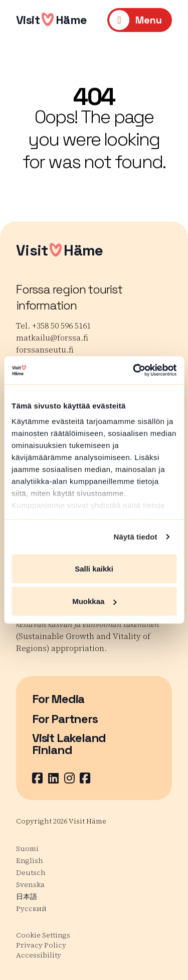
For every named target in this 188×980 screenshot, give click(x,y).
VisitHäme (52, 20)
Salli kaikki (94, 568)
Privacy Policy (41, 945)
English (30, 860)
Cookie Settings (43, 935)
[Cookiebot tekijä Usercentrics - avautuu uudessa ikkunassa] (134, 370)
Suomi (27, 848)
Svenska (30, 884)
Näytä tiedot (136, 537)
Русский (31, 908)
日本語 (27, 896)
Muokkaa (94, 601)
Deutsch (31, 872)
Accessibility (39, 955)
